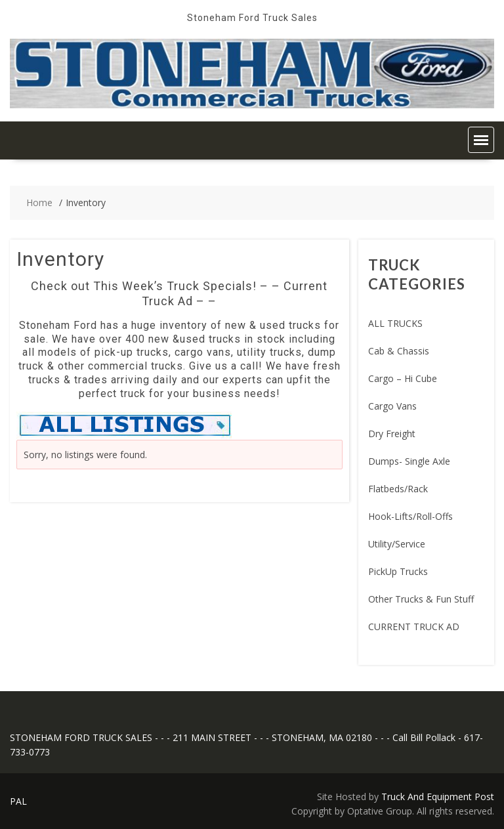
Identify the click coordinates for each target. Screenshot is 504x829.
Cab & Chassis (399, 351)
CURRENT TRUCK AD (414, 627)
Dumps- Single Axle (409, 461)
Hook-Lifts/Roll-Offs (410, 516)
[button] (481, 140)
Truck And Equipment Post (438, 797)
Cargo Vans (392, 406)
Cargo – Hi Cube (403, 378)
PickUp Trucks (398, 571)
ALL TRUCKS (395, 323)
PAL (18, 801)
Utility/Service (397, 544)
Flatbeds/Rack (398, 489)
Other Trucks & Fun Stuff (421, 599)
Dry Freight (392, 434)
